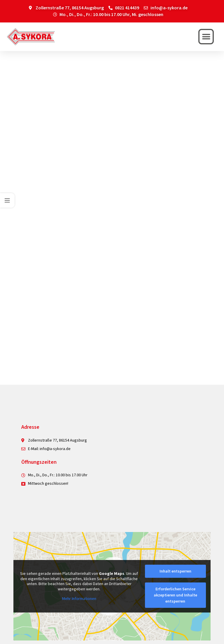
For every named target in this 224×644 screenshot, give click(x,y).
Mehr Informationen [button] (79, 599)
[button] (206, 37)
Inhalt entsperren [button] (175, 571)
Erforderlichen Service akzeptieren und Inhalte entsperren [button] (175, 595)
